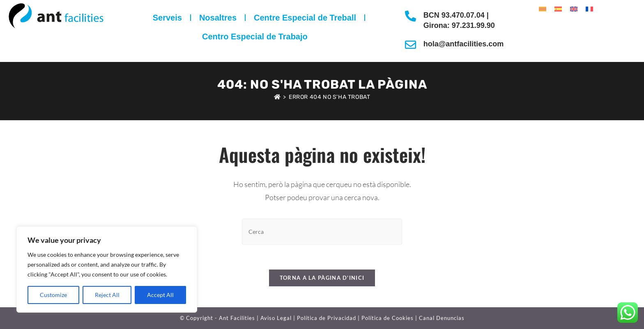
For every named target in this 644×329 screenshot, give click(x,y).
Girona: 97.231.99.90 (459, 25)
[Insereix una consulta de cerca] (322, 232)
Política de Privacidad (327, 318)
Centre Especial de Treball (305, 18)
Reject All (107, 295)
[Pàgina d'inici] (277, 97)
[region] (107, 270)
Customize (53, 295)
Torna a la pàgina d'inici (322, 278)
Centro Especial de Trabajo (255, 37)
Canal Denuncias (442, 318)
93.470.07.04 (464, 15)
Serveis (167, 18)
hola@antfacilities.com (464, 44)
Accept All (160, 295)
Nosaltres (218, 18)
